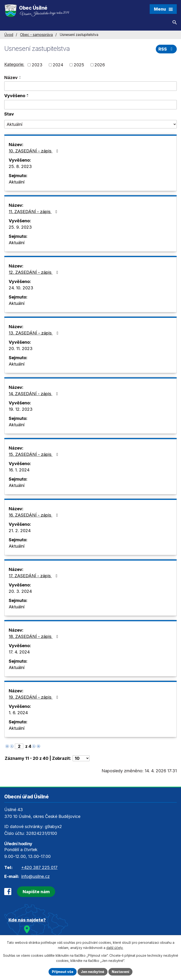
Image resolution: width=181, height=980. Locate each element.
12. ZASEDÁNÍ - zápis (34, 272)
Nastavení (120, 972)
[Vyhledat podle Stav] (90, 124)
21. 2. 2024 (20, 531)
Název (11, 78)
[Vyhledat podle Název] (90, 86)
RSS (166, 49)
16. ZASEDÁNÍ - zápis (34, 515)
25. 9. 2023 (20, 227)
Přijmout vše (63, 972)
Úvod (9, 35)
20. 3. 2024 (20, 591)
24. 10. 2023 (21, 288)
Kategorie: (14, 64)
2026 (100, 65)
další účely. (115, 948)
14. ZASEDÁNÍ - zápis (34, 394)
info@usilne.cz (35, 876)
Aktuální (17, 182)
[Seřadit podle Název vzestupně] (20, 76)
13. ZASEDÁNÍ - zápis (35, 333)
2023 (37, 65)
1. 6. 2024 (18, 713)
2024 (58, 65)
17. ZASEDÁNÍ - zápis (34, 576)
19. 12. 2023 (21, 409)
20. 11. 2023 (21, 349)
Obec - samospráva (36, 35)
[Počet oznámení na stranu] (81, 758)
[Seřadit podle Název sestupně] (20, 78)
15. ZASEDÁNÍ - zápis (34, 454)
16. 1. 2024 (19, 470)
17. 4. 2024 (19, 652)
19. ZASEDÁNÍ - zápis (34, 697)
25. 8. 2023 (20, 166)
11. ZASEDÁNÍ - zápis (34, 212)
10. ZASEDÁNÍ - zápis (34, 151)
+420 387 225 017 (39, 867)
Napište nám (36, 892)
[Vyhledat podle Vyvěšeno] (90, 105)
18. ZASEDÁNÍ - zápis (34, 636)
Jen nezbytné (93, 972)
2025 (79, 65)
